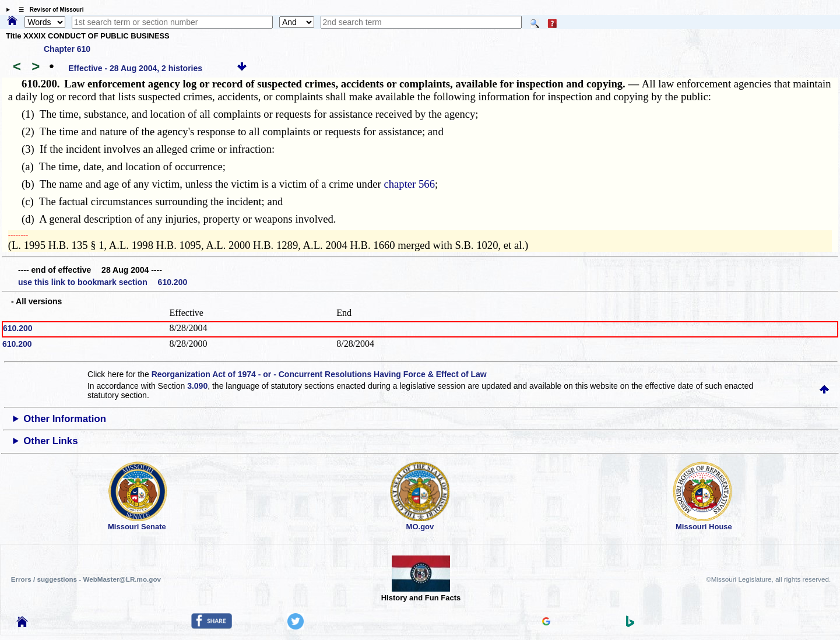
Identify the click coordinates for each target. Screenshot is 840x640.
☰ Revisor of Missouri (48, 10)
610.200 (18, 328)
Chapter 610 (67, 49)
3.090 (197, 386)
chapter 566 (409, 184)
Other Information (65, 419)
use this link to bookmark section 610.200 (103, 282)
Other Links (50, 441)
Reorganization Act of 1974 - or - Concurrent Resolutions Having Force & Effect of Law (319, 374)
